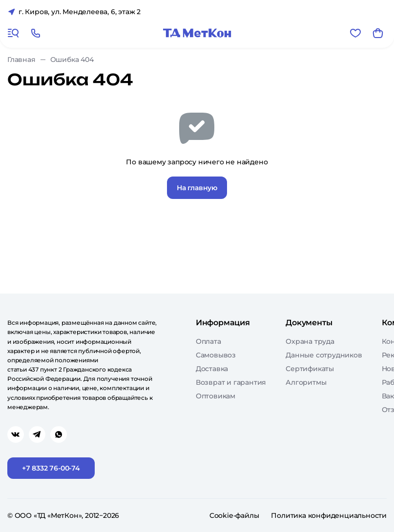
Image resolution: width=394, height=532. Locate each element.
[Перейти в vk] (16, 434)
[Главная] (197, 33)
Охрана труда (310, 341)
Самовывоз (216, 355)
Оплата (208, 341)
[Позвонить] (36, 33)
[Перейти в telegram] (37, 434)
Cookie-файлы (234, 515)
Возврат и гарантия (231, 382)
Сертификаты (310, 369)
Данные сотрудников (324, 355)
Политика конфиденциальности (329, 515)
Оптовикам (216, 396)
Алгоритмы (306, 382)
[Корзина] (378, 33)
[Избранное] (355, 33)
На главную (197, 188)
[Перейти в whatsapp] (59, 434)
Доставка (212, 369)
